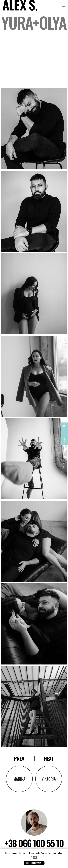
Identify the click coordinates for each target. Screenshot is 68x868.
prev (19, 758)
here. (35, 857)
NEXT (49, 758)
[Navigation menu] (63, 5)
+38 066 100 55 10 (34, 843)
